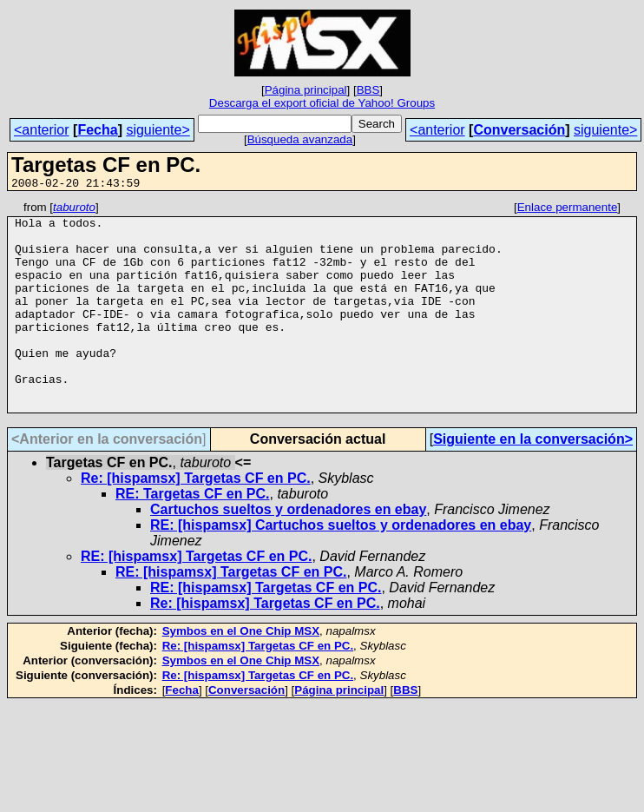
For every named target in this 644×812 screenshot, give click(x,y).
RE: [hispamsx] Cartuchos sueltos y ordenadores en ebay (341, 567)
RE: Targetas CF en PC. (193, 535)
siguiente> (158, 130)
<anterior (42, 130)
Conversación (519, 130)
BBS (368, 90)
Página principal (306, 90)
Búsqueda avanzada (300, 139)
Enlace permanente (568, 210)
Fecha (97, 130)
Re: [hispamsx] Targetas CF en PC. (196, 520)
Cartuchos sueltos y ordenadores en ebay (288, 551)
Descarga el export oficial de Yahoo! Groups (322, 103)
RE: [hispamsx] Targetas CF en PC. (196, 598)
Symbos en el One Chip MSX (241, 673)
